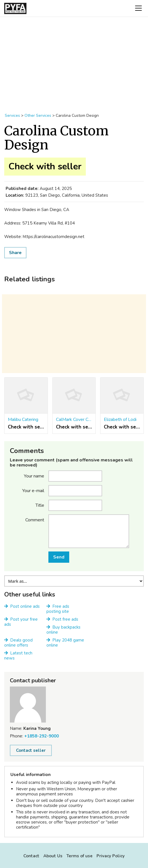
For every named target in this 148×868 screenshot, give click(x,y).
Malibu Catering (23, 420)
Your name (34, 476)
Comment (35, 520)
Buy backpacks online (63, 630)
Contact (31, 856)
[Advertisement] (74, 62)
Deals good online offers (18, 643)
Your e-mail (33, 490)
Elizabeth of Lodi (120, 420)
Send (59, 557)
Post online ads (25, 606)
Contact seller (31, 750)
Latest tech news (18, 656)
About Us (53, 856)
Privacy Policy (111, 856)
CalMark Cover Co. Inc (74, 420)
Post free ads (65, 619)
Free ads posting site (58, 609)
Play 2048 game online (65, 643)
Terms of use (79, 856)
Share (15, 253)
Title (40, 505)
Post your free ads (21, 622)
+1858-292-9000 (42, 736)
